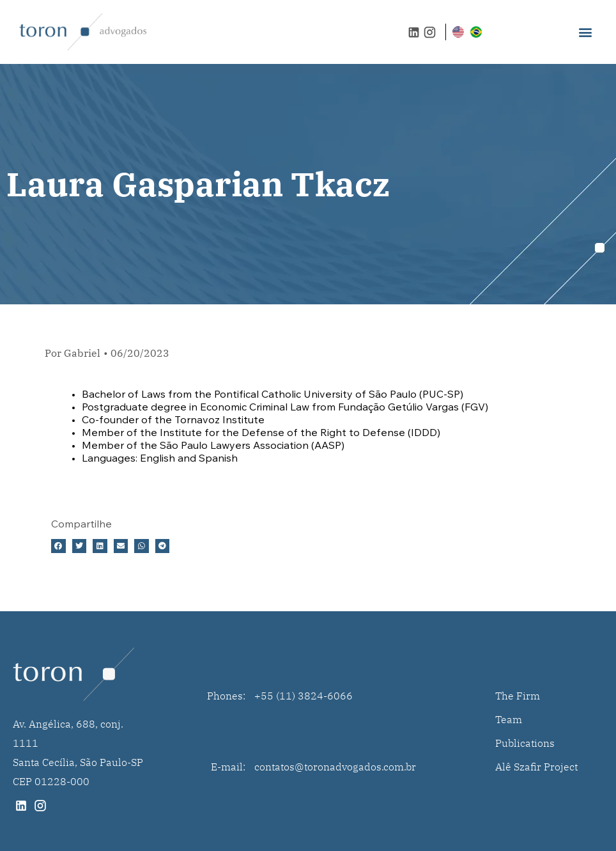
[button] (586, 32)
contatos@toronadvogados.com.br (335, 767)
